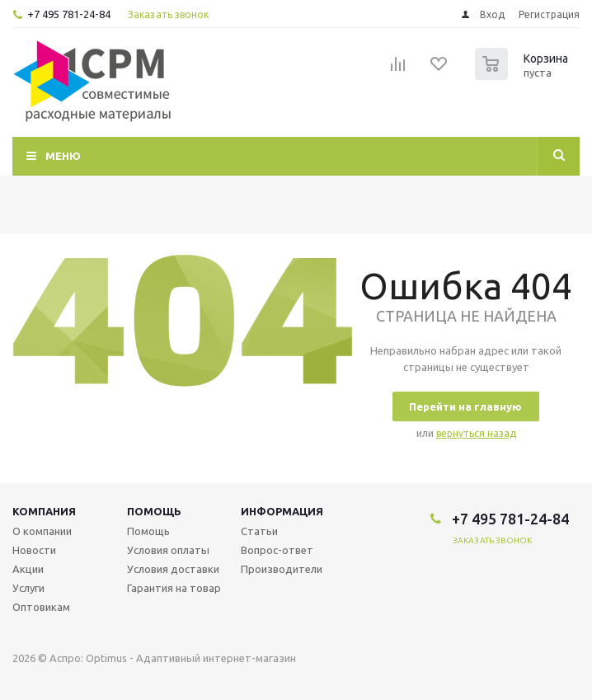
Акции (28, 569)
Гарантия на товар (174, 588)
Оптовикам (41, 607)
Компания (44, 511)
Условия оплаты (168, 550)
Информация (282, 511)
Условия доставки (173, 569)
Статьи (259, 531)
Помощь (154, 511)
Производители (282, 569)
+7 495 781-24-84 (69, 14)
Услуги (28, 588)
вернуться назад (476, 433)
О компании (42, 531)
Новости (34, 550)
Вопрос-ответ (277, 550)
